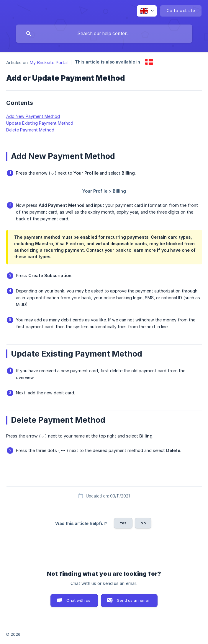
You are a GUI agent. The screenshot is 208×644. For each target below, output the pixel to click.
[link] (149, 62)
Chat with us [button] (78, 600)
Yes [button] (123, 523)
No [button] (143, 523)
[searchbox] (104, 34)
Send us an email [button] (133, 600)
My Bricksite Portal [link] (49, 62)
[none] (147, 11)
